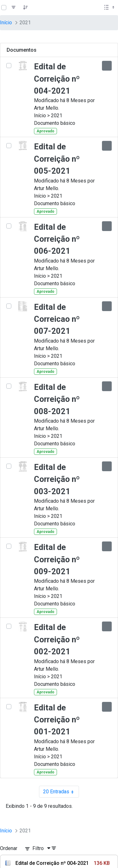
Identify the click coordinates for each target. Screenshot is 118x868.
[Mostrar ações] (107, 66)
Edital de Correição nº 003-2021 (57, 479)
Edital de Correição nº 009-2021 (57, 559)
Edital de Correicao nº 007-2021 (57, 319)
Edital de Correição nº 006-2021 (57, 239)
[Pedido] (25, 8)
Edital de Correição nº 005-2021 (57, 159)
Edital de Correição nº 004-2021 (57, 79)
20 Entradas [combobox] (61, 792)
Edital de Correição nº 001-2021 (57, 720)
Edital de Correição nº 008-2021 (57, 399)
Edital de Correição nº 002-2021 (57, 639)
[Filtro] (14, 8)
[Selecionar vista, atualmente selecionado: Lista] (110, 8)
